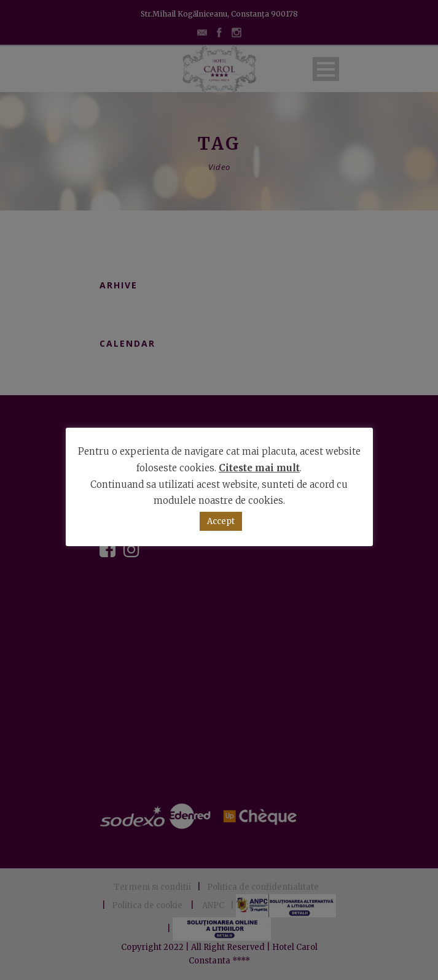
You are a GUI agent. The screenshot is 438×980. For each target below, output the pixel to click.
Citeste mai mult (259, 468)
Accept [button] (221, 521)
